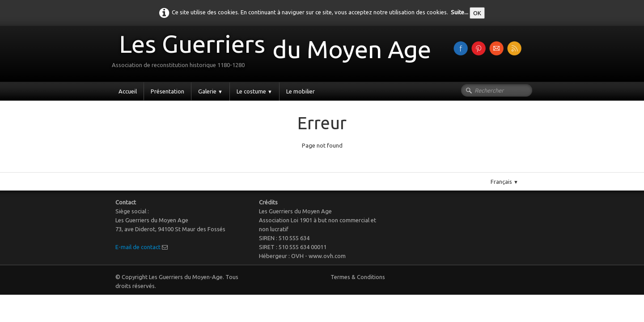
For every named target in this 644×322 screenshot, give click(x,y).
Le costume (254, 91)
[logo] (275, 53)
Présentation (167, 91)
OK (477, 13)
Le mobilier (301, 91)
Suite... (460, 12)
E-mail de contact (138, 247)
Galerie (210, 91)
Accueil (128, 91)
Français (504, 182)
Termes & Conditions (358, 277)
